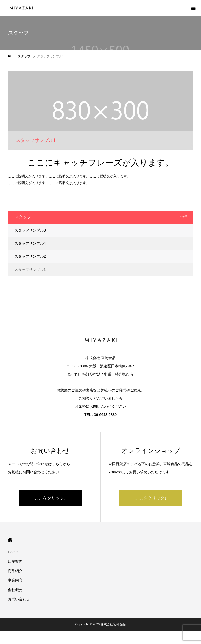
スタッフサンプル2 (30, 256)
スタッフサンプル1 (30, 270)
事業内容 (15, 580)
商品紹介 (15, 571)
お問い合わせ (19, 599)
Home (13, 552)
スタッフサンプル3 (30, 230)
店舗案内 (15, 561)
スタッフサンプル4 (30, 243)
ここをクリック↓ (50, 498)
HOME (10, 540)
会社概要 (15, 590)
